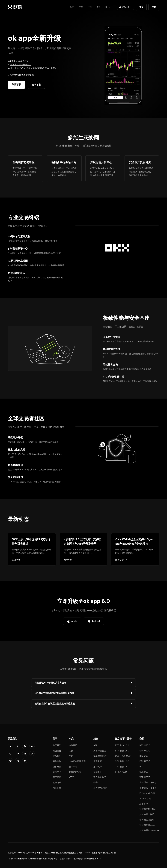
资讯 (99, 7)
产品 (81, 7)
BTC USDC (145, 745)
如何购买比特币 (147, 814)
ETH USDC (145, 751)
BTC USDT (145, 756)
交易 (71, 756)
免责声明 (57, 772)
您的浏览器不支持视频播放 (123, 65)
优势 (90, 7)
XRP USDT (145, 777)
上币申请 (98, 761)
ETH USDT (145, 761)
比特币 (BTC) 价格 (148, 782)
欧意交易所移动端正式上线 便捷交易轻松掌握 (63, 853)
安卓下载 (36, 85)
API (95, 745)
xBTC (71, 777)
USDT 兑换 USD (123, 756)
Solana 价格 (145, 798)
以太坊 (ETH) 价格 (148, 788)
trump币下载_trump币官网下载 (30, 853)
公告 (96, 782)
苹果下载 (16, 85)
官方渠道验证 (100, 777)
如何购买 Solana (147, 825)
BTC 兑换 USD (122, 745)
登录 (141, 7)
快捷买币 (73, 745)
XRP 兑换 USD (122, 767)
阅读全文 (18, 560)
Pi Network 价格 (147, 793)
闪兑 (71, 751)
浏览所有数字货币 (77, 761)
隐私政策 (57, 767)
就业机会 (57, 751)
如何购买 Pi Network (149, 830)
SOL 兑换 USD (122, 761)
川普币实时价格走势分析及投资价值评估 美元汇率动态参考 (33, 859)
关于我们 (57, 745)
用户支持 (98, 767)
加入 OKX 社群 (100, 788)
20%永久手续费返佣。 (21, 64)
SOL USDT (145, 772)
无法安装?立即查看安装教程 (21, 75)
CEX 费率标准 (100, 756)
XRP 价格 (144, 804)
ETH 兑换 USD (122, 751)
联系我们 (57, 756)
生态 (72, 7)
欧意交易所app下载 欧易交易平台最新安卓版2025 (80, 859)
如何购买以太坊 (147, 820)
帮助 (108, 7)
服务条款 (57, 761)
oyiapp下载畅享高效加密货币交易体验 (100, 853)
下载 (154, 7)
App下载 (57, 788)
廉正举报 (57, 777)
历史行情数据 (100, 751)
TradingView (75, 772)
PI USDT (144, 767)
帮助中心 (98, 772)
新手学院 (73, 767)
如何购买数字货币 (148, 809)
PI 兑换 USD (121, 772)
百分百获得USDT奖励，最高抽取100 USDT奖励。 (34, 68)
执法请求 (57, 782)
